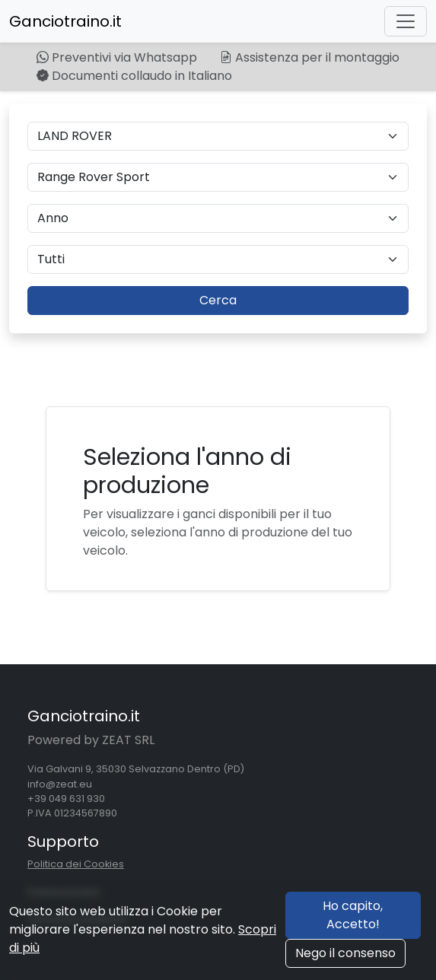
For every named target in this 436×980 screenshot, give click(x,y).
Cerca (218, 300)
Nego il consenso (345, 953)
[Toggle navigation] (406, 21)
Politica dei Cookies (76, 864)
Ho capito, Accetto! (353, 915)
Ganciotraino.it (65, 21)
